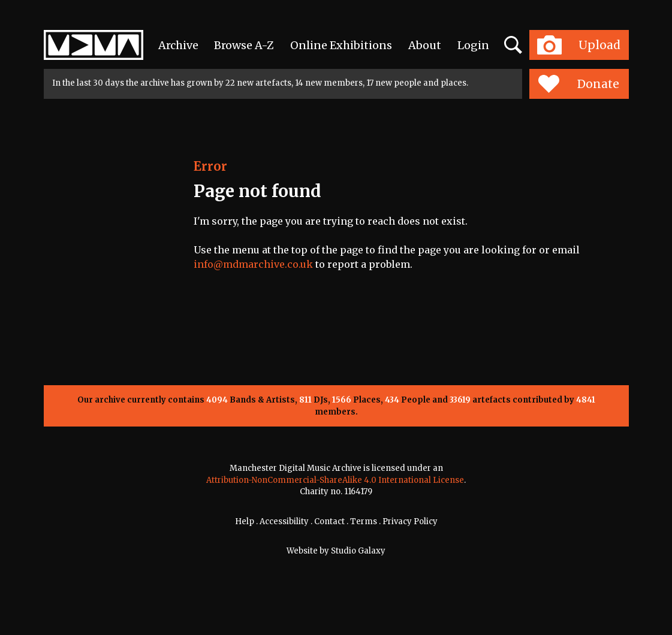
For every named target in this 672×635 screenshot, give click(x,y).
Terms (364, 521)
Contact (329, 521)
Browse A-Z (244, 45)
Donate (579, 84)
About (425, 45)
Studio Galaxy (358, 551)
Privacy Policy (410, 521)
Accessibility (284, 521)
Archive (178, 45)
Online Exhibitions (341, 45)
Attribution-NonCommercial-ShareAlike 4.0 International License (335, 480)
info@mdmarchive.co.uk (253, 264)
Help (245, 521)
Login (473, 45)
